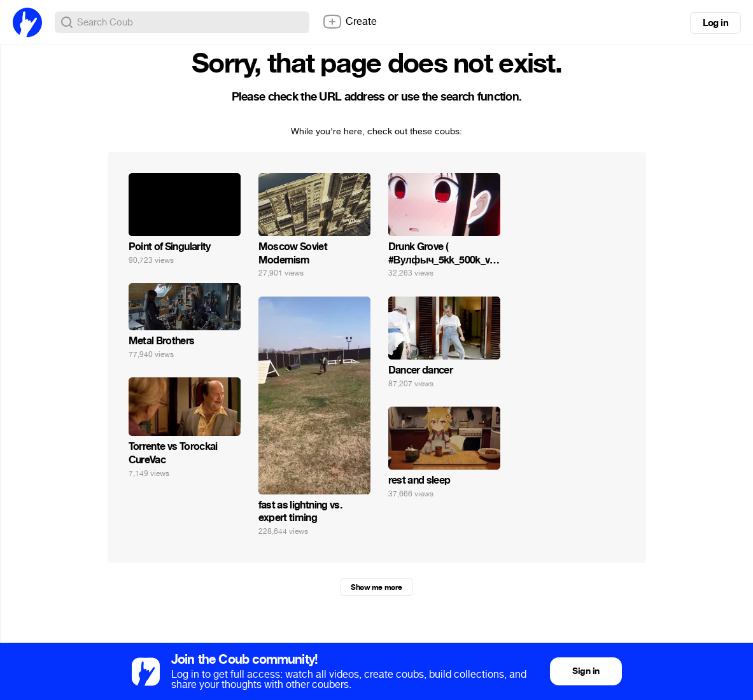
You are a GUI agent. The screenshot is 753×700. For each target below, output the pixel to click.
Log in (715, 23)
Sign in (586, 671)
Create (349, 22)
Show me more (376, 587)
